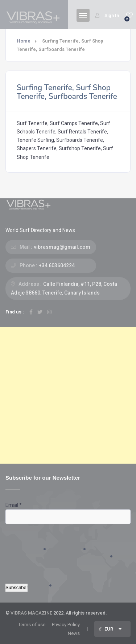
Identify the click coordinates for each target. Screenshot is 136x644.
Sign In (107, 15)
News (74, 633)
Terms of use (32, 625)
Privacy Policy (66, 625)
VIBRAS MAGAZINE (31, 613)
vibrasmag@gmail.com (62, 247)
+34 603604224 (57, 265)
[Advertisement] (68, 395)
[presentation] (35, 550)
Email (14, 505)
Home (24, 41)
